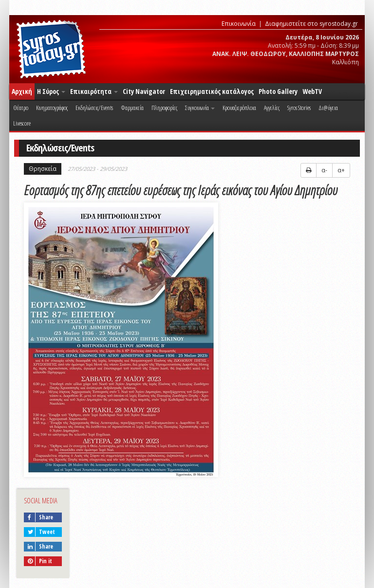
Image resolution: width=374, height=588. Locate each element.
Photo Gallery (278, 91)
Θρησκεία (43, 169)
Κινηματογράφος (52, 108)
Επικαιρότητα (94, 91)
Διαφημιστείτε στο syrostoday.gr (311, 24)
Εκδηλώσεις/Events (94, 108)
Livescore (22, 123)
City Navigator (144, 91)
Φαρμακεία (132, 108)
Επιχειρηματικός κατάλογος (212, 91)
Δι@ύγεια (328, 108)
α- (324, 170)
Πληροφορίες (164, 108)
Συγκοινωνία (200, 108)
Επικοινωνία (239, 24)
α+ (341, 170)
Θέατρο (21, 108)
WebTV (312, 91)
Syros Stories (299, 108)
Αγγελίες (272, 108)
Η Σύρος (51, 91)
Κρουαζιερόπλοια (239, 108)
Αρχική (22, 91)
